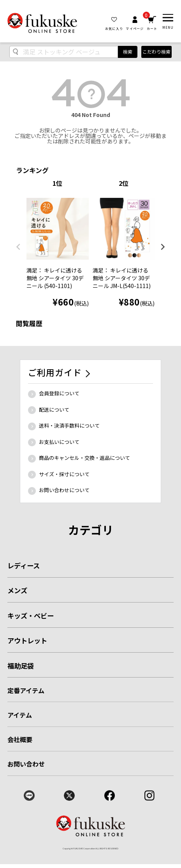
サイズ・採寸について (64, 474)
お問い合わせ (26, 764)
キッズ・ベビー (31, 616)
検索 (128, 52)
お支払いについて (59, 442)
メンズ (17, 590)
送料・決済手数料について (69, 425)
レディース (24, 565)
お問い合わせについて (64, 490)
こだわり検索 (156, 52)
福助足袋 (21, 666)
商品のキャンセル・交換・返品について (84, 458)
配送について (54, 410)
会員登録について (59, 393)
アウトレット (27, 640)
